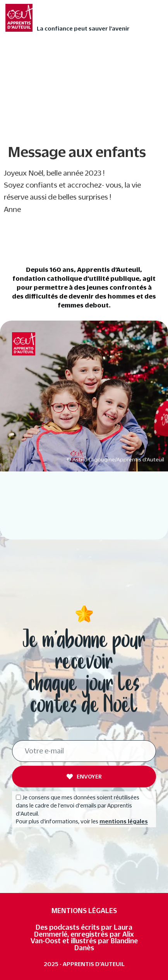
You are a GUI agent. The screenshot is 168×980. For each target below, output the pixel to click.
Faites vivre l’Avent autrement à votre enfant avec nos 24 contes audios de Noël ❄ (82, 58)
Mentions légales (84, 911)
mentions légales (124, 822)
